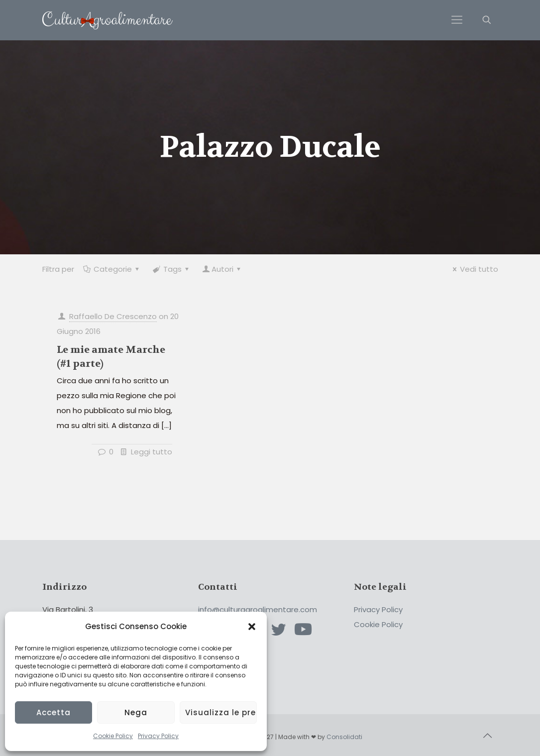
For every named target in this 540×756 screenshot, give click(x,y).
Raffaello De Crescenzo (113, 316)
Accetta (54, 712)
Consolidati (344, 737)
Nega (136, 712)
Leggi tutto (152, 452)
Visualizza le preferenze (221, 712)
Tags (172, 269)
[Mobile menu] (457, 20)
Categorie (112, 269)
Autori (222, 269)
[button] (252, 627)
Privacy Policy (158, 736)
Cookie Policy (113, 736)
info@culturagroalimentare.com (258, 609)
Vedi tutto (474, 269)
